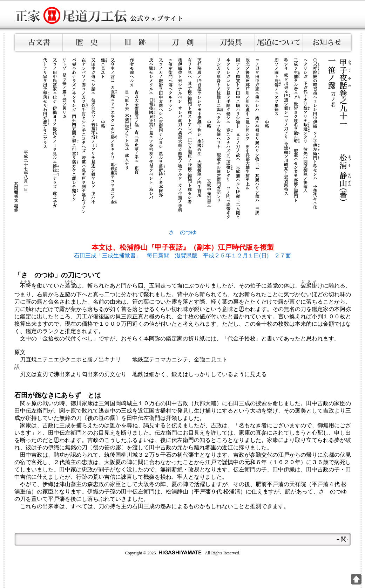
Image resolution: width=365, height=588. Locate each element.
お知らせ (327, 42)
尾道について (279, 42)
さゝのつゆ (183, 232)
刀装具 (231, 42)
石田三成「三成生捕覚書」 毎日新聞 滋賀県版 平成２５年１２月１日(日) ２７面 (182, 255)
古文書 (39, 42)
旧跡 (135, 42)
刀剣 (183, 42)
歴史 (87, 42)
